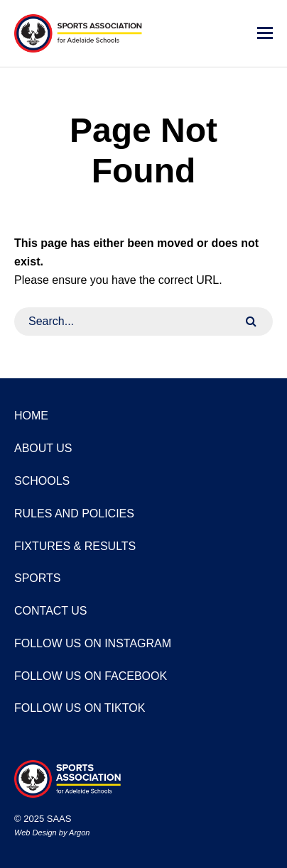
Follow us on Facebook (91, 676)
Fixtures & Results (75, 546)
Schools (42, 481)
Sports (38, 578)
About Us (43, 448)
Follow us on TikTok (80, 708)
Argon (79, 833)
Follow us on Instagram (93, 643)
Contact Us (51, 611)
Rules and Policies (74, 513)
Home (31, 416)
